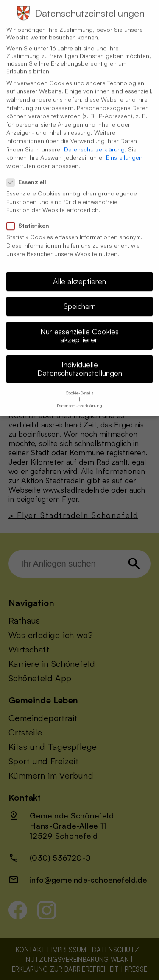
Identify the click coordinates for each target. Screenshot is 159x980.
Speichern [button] (80, 297)
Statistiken (31, 217)
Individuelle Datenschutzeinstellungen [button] (80, 360)
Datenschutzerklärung (94, 140)
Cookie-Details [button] (79, 384)
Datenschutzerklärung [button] (79, 397)
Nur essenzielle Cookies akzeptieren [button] (79, 327)
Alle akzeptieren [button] (79, 273)
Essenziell (30, 173)
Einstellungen (124, 149)
